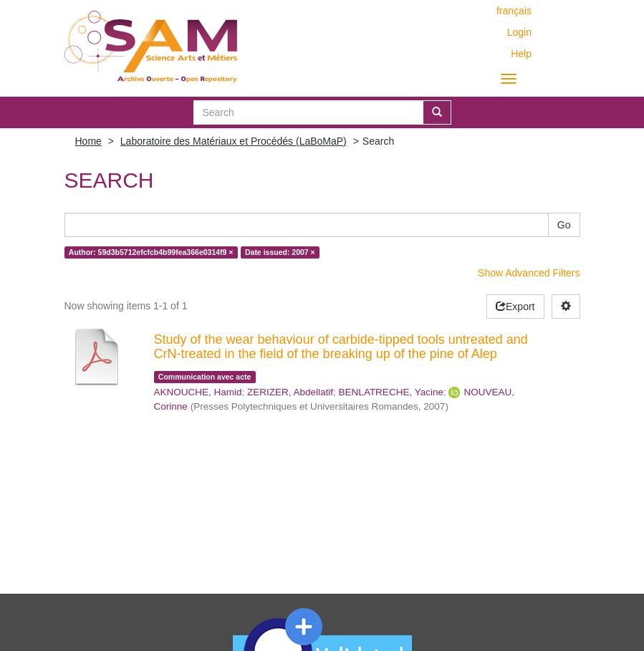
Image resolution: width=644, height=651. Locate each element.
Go (564, 225)
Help (521, 54)
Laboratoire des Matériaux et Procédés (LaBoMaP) (234, 141)
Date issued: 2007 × (280, 252)
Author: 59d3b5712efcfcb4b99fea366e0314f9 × (151, 252)
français (514, 11)
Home (88, 141)
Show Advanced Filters (529, 273)
